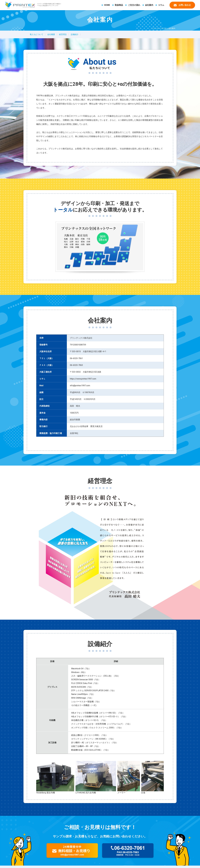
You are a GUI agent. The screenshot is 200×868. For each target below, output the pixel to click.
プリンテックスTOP (159, 28)
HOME (107, 5)
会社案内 (149, 5)
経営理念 (63, 34)
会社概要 (51, 34)
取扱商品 (119, 5)
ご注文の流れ (134, 5)
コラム (161, 5)
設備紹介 (75, 34)
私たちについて (37, 34)
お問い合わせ (182, 5)
